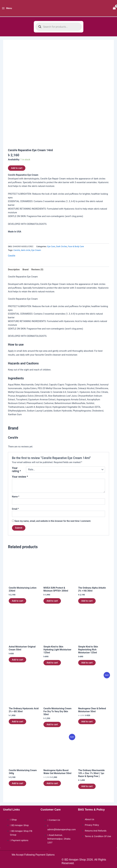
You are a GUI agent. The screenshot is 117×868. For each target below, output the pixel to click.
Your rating (16, 470)
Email (16, 509)
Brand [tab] (25, 270)
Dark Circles (62, 246)
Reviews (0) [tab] (37, 270)
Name (16, 497)
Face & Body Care (76, 246)
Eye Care (51, 246)
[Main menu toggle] (7, 8)
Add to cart (17, 168)
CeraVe (17, 250)
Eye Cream (36, 250)
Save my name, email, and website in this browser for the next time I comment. (53, 521)
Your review (20, 477)
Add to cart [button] (17, 601)
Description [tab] (14, 270)
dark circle (26, 250)
